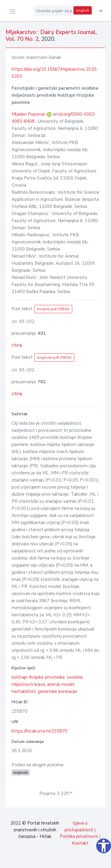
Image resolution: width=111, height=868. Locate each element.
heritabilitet (24, 691)
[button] (100, 11)
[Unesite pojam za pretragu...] (53, 11)
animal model (61, 684)
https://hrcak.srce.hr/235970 (40, 731)
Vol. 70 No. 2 (22, 39)
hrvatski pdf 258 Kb (53, 309)
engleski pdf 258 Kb (54, 358)
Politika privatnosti (79, 836)
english (83, 10)
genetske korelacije (58, 691)
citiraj (17, 345)
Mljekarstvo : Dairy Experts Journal (51, 32)
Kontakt (80, 843)
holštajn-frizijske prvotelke (38, 677)
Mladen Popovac (29, 114)
